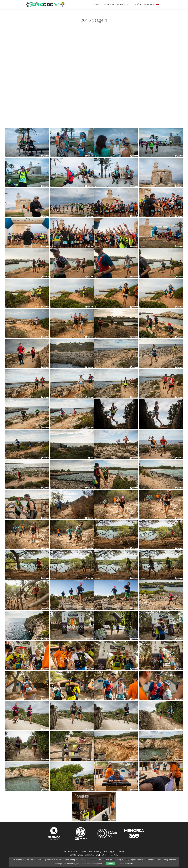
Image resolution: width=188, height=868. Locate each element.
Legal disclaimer (117, 851)
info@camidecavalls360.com (84, 855)
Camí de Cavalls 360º (144, 5)
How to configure (126, 864)
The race (107, 5)
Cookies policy (85, 851)
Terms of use (70, 851)
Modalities (123, 5)
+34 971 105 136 (109, 855)
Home (96, 5)
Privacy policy (101, 851)
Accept (110, 864)
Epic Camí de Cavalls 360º (43, 4)
